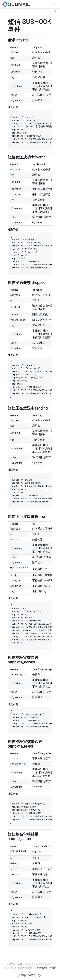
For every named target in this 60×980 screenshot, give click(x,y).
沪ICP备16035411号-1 (30, 975)
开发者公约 (40, 968)
